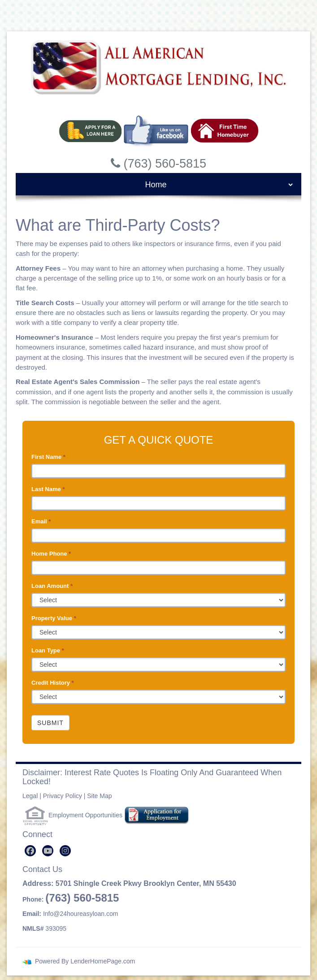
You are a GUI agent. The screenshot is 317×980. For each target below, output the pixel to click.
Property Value (54, 618)
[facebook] (30, 851)
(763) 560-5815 (82, 898)
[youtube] (48, 851)
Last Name (48, 489)
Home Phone (51, 554)
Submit (50, 723)
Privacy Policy (63, 796)
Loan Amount (52, 586)
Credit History (53, 683)
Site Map (99, 796)
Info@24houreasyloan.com (81, 914)
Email (41, 521)
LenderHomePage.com (103, 961)
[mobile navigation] (158, 185)
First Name (48, 457)
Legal (30, 796)
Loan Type (48, 650)
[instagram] (65, 851)
